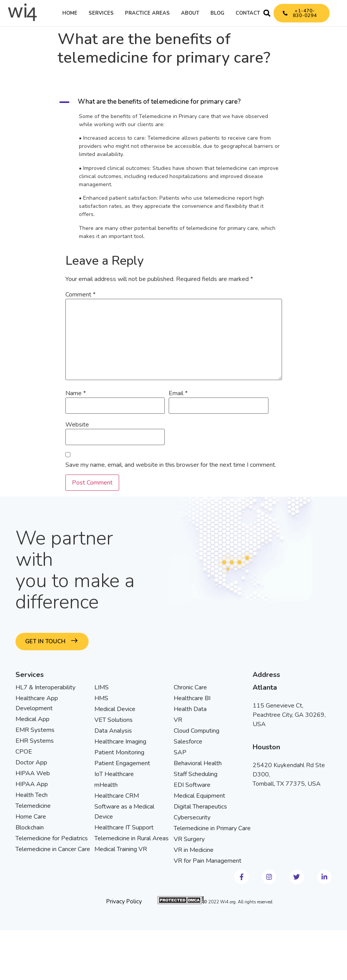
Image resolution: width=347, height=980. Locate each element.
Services (101, 13)
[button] (267, 13)
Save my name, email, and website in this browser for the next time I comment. (171, 465)
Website (77, 425)
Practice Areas (147, 13)
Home (70, 13)
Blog (217, 13)
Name (76, 393)
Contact (248, 13)
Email (178, 393)
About (190, 13)
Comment (80, 295)
